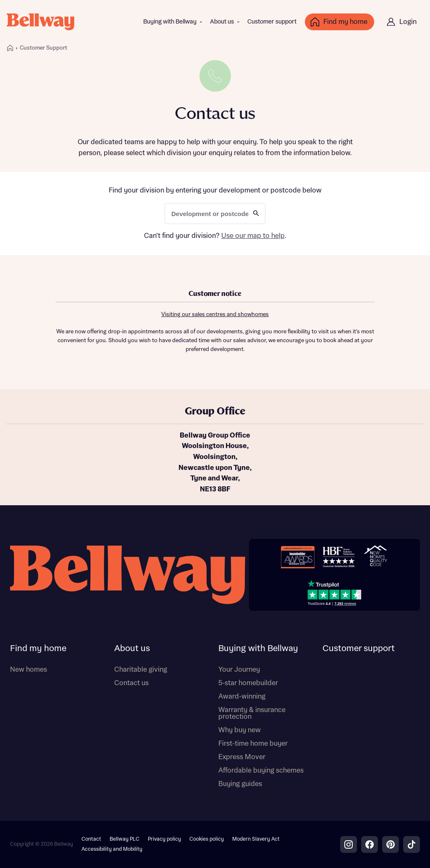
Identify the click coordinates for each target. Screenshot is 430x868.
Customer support (272, 22)
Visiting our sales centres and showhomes (215, 315)
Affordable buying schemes (261, 770)
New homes (29, 670)
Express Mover (242, 757)
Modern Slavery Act (256, 839)
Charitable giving (141, 670)
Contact (91, 839)
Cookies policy (207, 839)
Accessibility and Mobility (112, 849)
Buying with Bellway (170, 22)
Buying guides (240, 784)
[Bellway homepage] (128, 575)
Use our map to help (253, 236)
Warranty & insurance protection (252, 713)
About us (222, 22)
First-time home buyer (253, 744)
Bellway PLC (125, 839)
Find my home (38, 649)
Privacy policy (164, 839)
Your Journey (239, 670)
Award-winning (242, 697)
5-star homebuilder (248, 683)
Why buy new (240, 730)
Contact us (131, 683)
